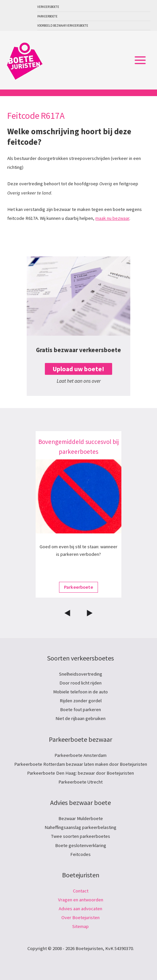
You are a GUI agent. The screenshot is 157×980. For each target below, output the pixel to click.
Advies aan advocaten (80, 909)
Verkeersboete (48, 7)
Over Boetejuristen (80, 917)
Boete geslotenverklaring (81, 845)
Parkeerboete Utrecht (80, 782)
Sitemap (80, 926)
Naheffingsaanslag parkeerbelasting (80, 827)
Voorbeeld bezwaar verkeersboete (63, 26)
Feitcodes (80, 854)
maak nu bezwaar (112, 218)
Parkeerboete (47, 16)
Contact (81, 891)
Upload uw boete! (78, 369)
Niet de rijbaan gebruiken (80, 718)
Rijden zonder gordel (81, 701)
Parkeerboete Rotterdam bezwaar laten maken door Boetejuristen (81, 764)
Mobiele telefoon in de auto (80, 692)
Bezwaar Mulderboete (81, 818)
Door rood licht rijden (80, 683)
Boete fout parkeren (80, 709)
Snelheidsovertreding (81, 674)
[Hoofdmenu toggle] (140, 60)
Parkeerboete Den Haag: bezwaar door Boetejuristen (80, 773)
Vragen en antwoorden (81, 900)
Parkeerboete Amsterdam (80, 755)
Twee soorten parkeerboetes (81, 836)
